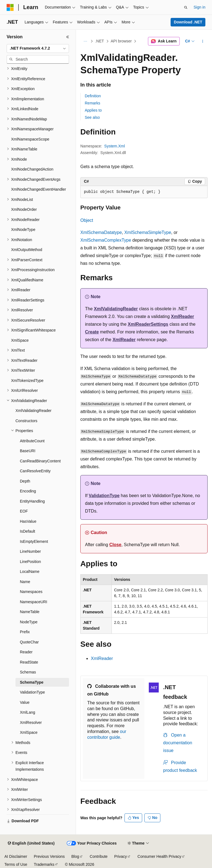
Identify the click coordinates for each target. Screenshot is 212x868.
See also (92, 117)
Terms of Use (16, 864)
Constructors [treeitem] (26, 421)
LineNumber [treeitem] (30, 551)
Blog (75, 856)
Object (87, 220)
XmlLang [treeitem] (27, 712)
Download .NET (188, 22)
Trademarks (44, 864)
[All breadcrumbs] (85, 41)
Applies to (93, 110)
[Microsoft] (10, 7)
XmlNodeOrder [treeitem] (24, 209)
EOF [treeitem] (24, 511)
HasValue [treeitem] (28, 521)
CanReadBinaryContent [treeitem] (40, 461)
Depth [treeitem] (25, 481)
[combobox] (38, 48)
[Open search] (186, 7)
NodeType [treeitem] (29, 622)
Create (92, 332)
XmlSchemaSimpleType (148, 232)
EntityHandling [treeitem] (32, 501)
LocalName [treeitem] (30, 572)
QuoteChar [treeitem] (29, 642)
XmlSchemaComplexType (106, 240)
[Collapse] (68, 37)
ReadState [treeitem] (29, 662)
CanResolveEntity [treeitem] (35, 471)
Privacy (121, 856)
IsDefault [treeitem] (27, 531)
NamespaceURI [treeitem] (34, 602)
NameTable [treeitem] (30, 612)
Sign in (199, 7)
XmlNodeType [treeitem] (23, 230)
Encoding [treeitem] (28, 491)
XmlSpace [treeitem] (20, 340)
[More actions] (203, 41)
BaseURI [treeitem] (28, 451)
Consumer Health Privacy (159, 856)
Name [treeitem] (25, 582)
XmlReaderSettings (148, 324)
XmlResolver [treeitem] (31, 723)
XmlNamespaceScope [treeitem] (30, 139)
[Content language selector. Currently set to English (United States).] (31, 843)
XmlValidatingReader (116, 309)
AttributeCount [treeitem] (32, 441)
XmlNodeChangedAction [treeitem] (32, 169)
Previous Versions (49, 856)
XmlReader (182, 316)
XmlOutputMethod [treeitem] (27, 250)
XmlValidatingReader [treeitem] (33, 411)
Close (115, 545)
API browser (121, 41)
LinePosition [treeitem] (30, 562)
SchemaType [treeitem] (32, 682)
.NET (100, 41)
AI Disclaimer (16, 856)
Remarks (92, 103)
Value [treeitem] (25, 702)
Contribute (99, 856)
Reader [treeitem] (26, 652)
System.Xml (115, 146)
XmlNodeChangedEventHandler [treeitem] (39, 189)
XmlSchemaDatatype (101, 232)
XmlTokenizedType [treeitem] (27, 381)
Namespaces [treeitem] (31, 592)
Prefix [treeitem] (25, 632)
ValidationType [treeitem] (32, 692)
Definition (93, 96)
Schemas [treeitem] (28, 672)
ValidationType (104, 496)
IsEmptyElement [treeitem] (34, 541)
